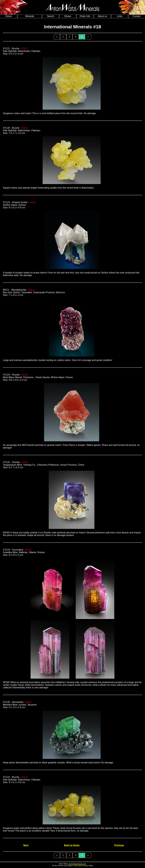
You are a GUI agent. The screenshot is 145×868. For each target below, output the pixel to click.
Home (9, 16)
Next (26, 845)
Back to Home (72, 845)
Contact (137, 16)
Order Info (85, 16)
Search (51, 16)
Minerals (30, 16)
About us (102, 16)
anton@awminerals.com (77, 864)
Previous (119, 845)
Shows (68, 16)
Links (120, 16)
